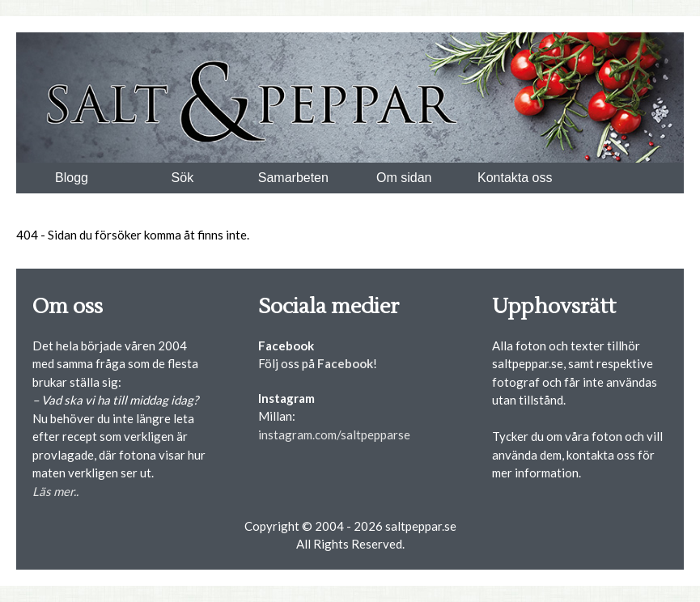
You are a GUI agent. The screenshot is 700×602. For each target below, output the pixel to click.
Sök (183, 178)
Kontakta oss (515, 178)
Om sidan (404, 178)
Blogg (72, 178)
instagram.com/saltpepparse (334, 435)
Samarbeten (293, 178)
